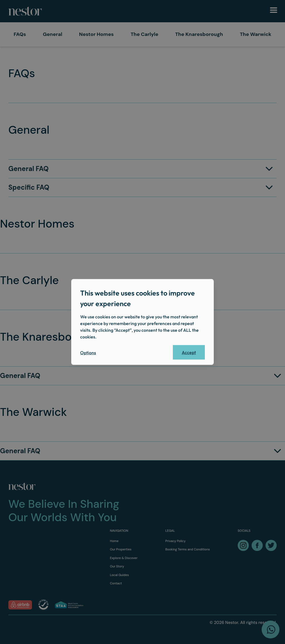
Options (88, 353)
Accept (189, 352)
